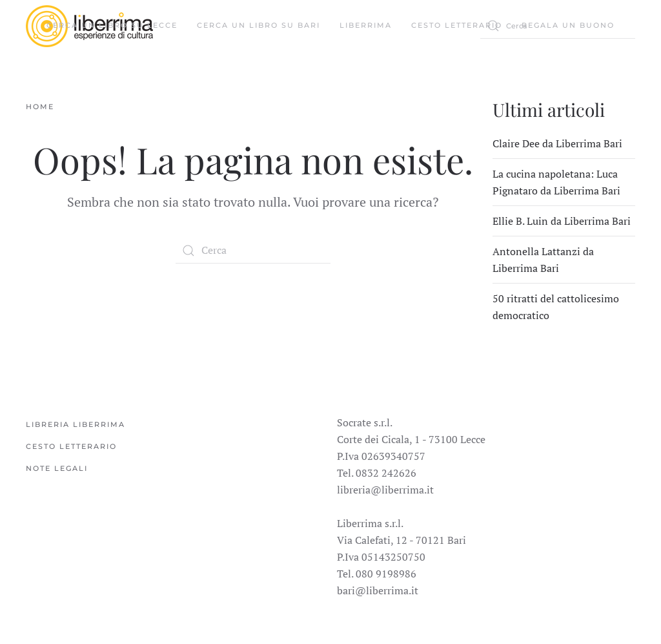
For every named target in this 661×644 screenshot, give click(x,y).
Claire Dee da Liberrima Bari (557, 143)
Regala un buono (568, 25)
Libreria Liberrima (76, 424)
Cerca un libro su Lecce (112, 25)
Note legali (57, 468)
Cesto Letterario (457, 25)
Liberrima (366, 25)
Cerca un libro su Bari (259, 25)
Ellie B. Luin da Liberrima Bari (562, 221)
